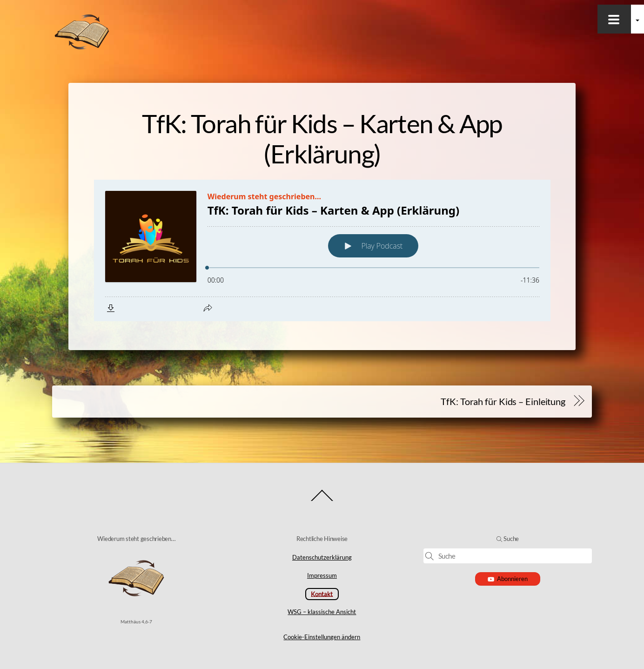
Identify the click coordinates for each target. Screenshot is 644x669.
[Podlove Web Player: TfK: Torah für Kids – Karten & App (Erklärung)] (322, 250)
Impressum (322, 575)
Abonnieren (508, 579)
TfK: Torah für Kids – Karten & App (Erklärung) (322, 139)
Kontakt (322, 594)
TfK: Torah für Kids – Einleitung (503, 401)
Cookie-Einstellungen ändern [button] (322, 637)
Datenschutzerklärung (322, 557)
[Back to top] (322, 501)
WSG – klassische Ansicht (322, 612)
